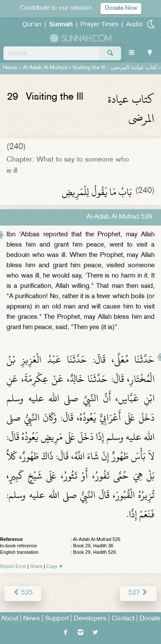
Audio (134, 24)
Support (57, 619)
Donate (150, 619)
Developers (90, 619)
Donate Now (121, 8)
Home (10, 68)
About (9, 619)
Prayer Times (99, 24)
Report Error (13, 566)
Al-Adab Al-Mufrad (45, 68)
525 (23, 593)
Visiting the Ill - (115, 68)
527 (138, 593)
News (32, 619)
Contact (123, 619)
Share (36, 566)
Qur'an (32, 24)
